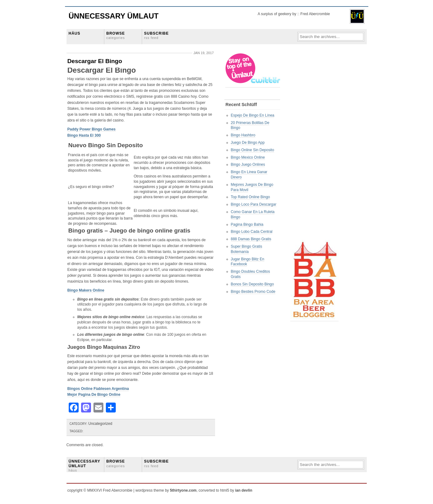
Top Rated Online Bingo (251, 197)
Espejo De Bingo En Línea (253, 115)
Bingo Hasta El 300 (84, 135)
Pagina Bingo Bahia (247, 224)
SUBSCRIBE (157, 35)
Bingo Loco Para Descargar (254, 204)
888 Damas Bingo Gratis (251, 239)
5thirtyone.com (183, 490)
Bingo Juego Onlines (248, 164)
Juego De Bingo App (248, 143)
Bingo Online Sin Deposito (253, 150)
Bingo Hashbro (243, 135)
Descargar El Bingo (95, 61)
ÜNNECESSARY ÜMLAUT (84, 466)
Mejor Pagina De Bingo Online (94, 395)
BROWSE (116, 35)
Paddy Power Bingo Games (92, 129)
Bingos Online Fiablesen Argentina (98, 389)
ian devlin (244, 490)
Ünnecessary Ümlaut (114, 16)
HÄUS (75, 33)
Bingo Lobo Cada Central (252, 232)
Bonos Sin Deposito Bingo (252, 284)
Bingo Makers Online (86, 290)
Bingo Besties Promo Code (253, 292)
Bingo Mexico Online (248, 157)
